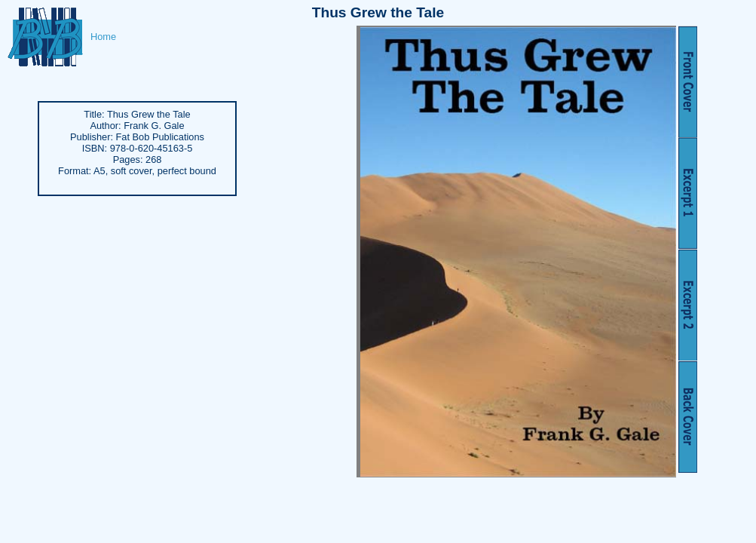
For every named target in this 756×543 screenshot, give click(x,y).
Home (103, 37)
